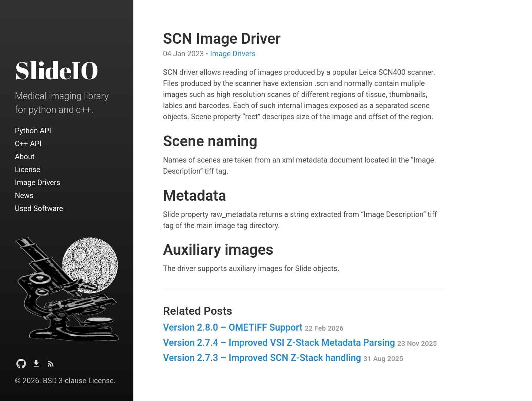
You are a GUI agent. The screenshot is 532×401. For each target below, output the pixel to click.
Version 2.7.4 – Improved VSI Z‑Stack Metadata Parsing (300, 343)
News (24, 196)
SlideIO (57, 70)
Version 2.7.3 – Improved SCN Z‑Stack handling (283, 358)
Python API (33, 131)
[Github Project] (21, 366)
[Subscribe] (51, 366)
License (28, 170)
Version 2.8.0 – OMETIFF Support (253, 328)
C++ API (28, 144)
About (25, 157)
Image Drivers (38, 183)
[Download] (36, 366)
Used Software (39, 208)
